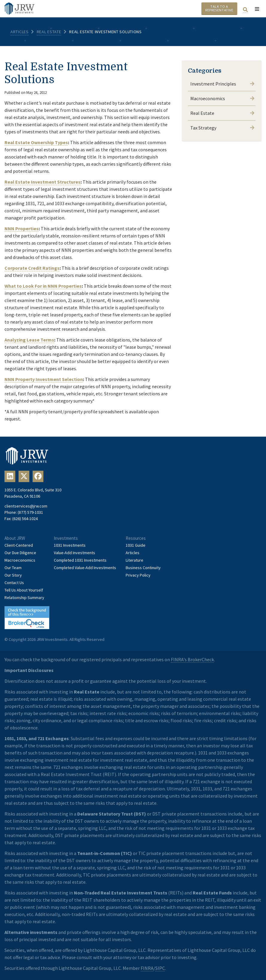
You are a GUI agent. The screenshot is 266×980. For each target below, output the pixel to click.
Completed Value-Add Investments (85, 568)
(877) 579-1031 (30, 512)
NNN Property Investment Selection (44, 379)
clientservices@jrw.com (26, 506)
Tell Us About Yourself (24, 590)
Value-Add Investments (75, 553)
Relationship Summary (24, 598)
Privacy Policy (138, 575)
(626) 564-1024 (25, 519)
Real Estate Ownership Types (36, 142)
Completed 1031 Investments (80, 560)
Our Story (13, 575)
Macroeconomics (222, 98)
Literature (134, 560)
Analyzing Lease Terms (29, 340)
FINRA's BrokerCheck (192, 659)
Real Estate (49, 32)
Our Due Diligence (20, 553)
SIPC (160, 968)
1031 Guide (136, 545)
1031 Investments (70, 545)
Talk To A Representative (219, 8)
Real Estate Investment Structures (42, 182)
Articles (20, 32)
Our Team (13, 568)
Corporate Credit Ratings (32, 268)
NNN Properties (22, 228)
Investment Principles (222, 84)
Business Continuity (143, 568)
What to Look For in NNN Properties (43, 286)
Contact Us (14, 583)
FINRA (147, 968)
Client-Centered (19, 545)
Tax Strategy (222, 128)
